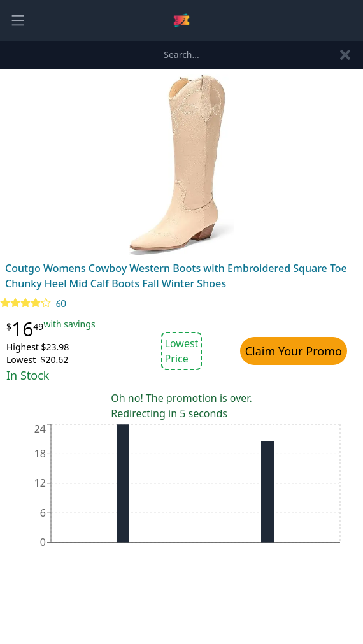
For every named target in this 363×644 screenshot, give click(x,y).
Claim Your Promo (294, 351)
